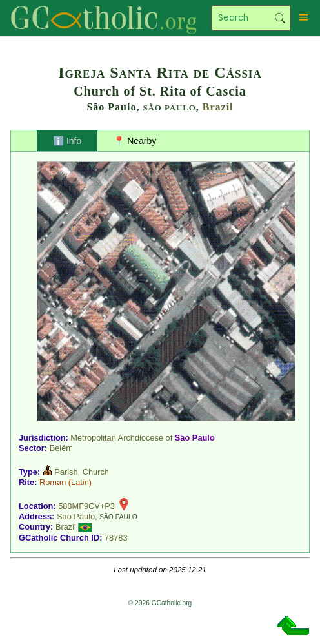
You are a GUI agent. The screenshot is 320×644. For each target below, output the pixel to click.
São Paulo (195, 438)
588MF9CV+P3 (86, 506)
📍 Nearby (135, 141)
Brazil (218, 107)
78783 (116, 538)
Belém (61, 448)
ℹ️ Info (67, 141)
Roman (53, 482)
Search (280, 18)
